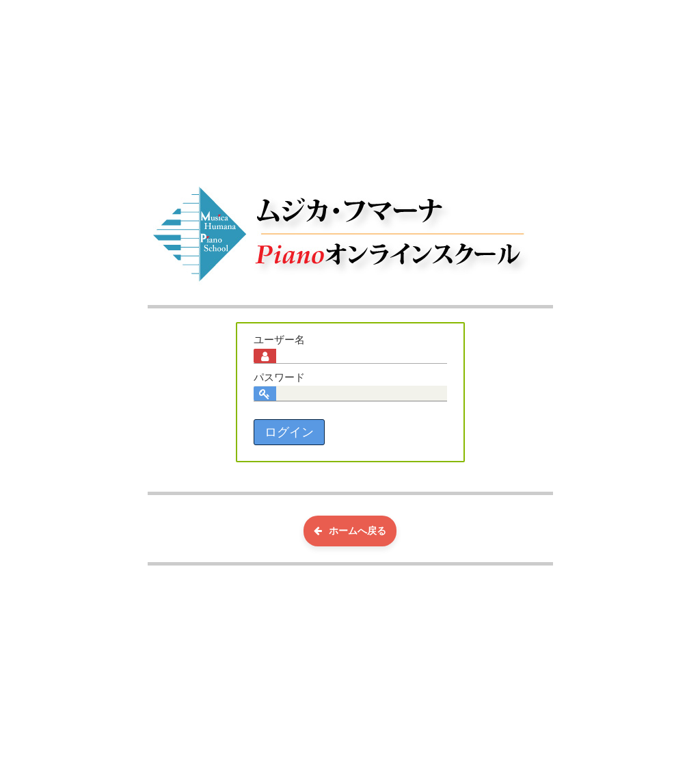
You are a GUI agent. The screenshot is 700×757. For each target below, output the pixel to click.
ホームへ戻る (350, 531)
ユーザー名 (279, 340)
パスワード (279, 377)
